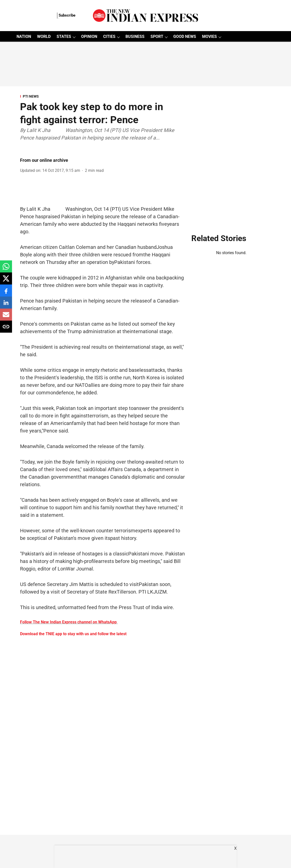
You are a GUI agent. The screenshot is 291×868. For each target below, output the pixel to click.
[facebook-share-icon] (6, 293)
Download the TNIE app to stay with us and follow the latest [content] (73, 634)
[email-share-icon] (6, 317)
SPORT (157, 37)
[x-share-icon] (6, 281)
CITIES (109, 37)
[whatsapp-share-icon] (6, 269)
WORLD (44, 37)
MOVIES (209, 37)
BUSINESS (135, 37)
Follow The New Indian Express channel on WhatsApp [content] (68, 622)
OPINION (89, 37)
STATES (64, 37)
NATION (24, 37)
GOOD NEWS (185, 37)
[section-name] (103, 96)
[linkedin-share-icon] (6, 305)
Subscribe (67, 15)
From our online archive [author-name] (44, 160)
